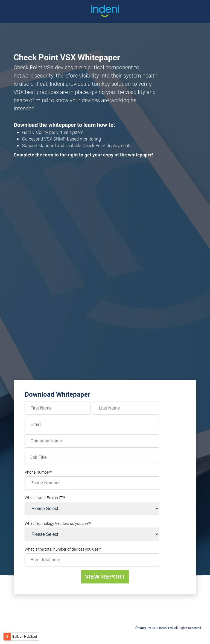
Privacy (141, 628)
